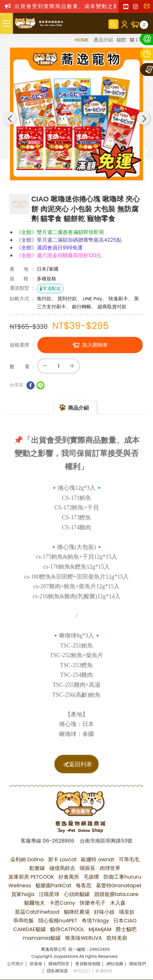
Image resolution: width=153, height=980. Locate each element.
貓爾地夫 (35, 903)
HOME (82, 40)
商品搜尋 (113, 24)
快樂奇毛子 (93, 903)
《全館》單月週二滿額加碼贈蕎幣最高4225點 (69, 240)
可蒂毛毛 (129, 859)
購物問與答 (59, 964)
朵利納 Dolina (27, 859)
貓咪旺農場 (77, 912)
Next (143, 118)
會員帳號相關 (88, 964)
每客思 (84, 886)
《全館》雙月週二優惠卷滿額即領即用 (60, 232)
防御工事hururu (122, 877)
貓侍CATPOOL (67, 929)
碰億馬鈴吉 (62, 868)
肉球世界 (110, 868)
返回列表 (80, 764)
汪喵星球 (49, 894)
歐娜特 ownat (98, 859)
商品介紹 (78, 412)
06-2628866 (58, 841)
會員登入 (124, 24)
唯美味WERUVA (84, 938)
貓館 (121, 40)
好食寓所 (69, 877)
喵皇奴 (127, 912)
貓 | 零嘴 (139, 40)
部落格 (36, 964)
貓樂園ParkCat (53, 886)
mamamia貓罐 (42, 938)
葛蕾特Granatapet (119, 886)
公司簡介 (15, 964)
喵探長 (87, 868)
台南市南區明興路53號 (106, 841)
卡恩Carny (62, 903)
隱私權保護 (57, 971)
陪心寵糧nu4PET (58, 921)
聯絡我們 (148, 8)
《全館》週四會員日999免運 (49, 248)
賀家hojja (23, 894)
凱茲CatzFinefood (37, 912)
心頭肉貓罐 (77, 894)
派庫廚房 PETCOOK (31, 877)
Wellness (20, 886)
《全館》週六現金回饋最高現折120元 (59, 255)
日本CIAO (125, 921)
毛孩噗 (91, 877)
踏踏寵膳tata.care (116, 894)
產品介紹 (103, 40)
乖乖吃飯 (24, 921)
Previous (10, 118)
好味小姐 (104, 912)
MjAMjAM (100, 929)
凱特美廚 (117, 938)
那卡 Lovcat (62, 859)
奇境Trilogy (95, 921)
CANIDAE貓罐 (30, 929)
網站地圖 (115, 964)
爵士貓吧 (126, 929)
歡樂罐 (37, 868)
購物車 (144, 25)
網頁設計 (82, 971)
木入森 (118, 903)
